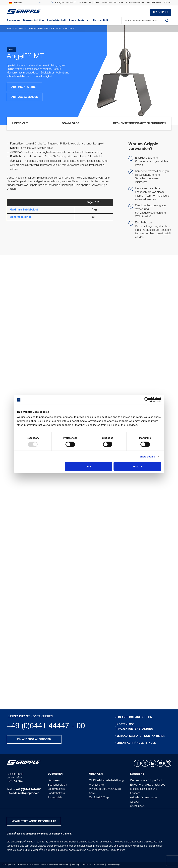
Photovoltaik (55, 798)
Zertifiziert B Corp (99, 798)
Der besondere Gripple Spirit (146, 781)
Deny (89, 467)
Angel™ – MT (69, 29)
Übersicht (20, 123)
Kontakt (168, 3)
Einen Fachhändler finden (136, 743)
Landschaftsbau (57, 794)
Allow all (138, 467)
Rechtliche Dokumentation (93, 865)
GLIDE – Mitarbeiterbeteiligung (106, 781)
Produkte (24, 29)
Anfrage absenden (25, 97)
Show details (147, 456)
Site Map (76, 865)
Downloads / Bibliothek (113, 3)
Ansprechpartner (24, 87)
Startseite (12, 29)
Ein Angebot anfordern (34, 739)
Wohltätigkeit (97, 785)
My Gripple (161, 12)
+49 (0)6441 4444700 (28, 789)
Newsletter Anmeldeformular (34, 821)
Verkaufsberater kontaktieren (141, 736)
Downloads (71, 123)
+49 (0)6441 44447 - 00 (64, 3)
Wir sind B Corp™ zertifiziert (105, 789)
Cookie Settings (113, 865)
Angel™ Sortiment (52, 29)
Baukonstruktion (57, 785)
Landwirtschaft (56, 789)
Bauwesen (36, 29)
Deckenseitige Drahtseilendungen (139, 123)
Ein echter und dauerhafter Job (148, 785)
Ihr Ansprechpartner (135, 3)
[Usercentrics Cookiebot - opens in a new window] (147, 400)
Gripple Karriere (154, 3)
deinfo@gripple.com (27, 793)
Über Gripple (85, 3)
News (97, 3)
